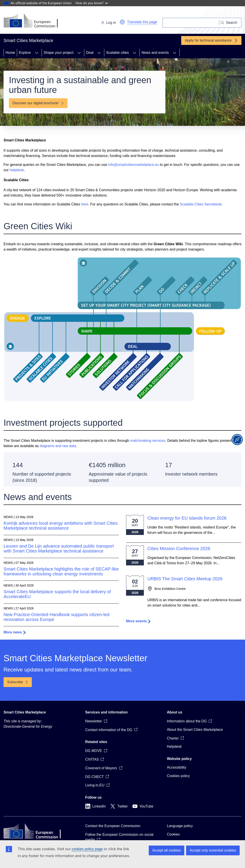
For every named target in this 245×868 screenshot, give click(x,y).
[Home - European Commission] (34, 21)
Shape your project (58, 53)
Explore (25, 53)
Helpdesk (174, 746)
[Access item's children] (37, 53)
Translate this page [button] (142, 22)
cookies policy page (87, 849)
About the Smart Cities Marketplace (195, 730)
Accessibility (177, 767)
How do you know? (92, 3)
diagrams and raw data (58, 446)
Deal (90, 53)
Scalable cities (117, 53)
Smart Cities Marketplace (25, 712)
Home (10, 53)
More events (136, 621)
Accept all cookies (167, 850)
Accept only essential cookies (213, 850)
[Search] (191, 23)
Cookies (173, 834)
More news (13, 632)
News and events (155, 53)
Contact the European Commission (113, 826)
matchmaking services (148, 441)
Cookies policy (178, 776)
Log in (108, 23)
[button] (122, 22)
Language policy (180, 826)
